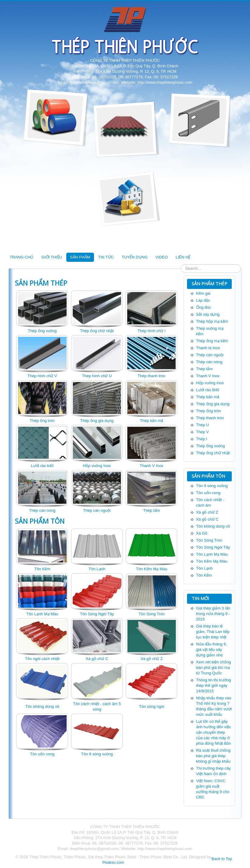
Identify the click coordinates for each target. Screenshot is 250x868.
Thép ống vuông (42, 331)
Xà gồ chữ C (97, 659)
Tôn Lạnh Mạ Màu (42, 614)
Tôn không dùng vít (42, 706)
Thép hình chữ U (97, 376)
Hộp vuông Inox (97, 466)
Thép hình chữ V (42, 376)
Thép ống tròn (42, 421)
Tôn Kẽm (42, 569)
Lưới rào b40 (42, 466)
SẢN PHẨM (80, 257)
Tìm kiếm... (181, 264)
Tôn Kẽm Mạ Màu (152, 569)
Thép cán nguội (97, 510)
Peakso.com (113, 862)
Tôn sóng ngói (151, 706)
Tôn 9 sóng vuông (97, 754)
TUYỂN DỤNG (135, 257)
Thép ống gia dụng (97, 421)
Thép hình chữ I (151, 331)
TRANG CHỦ (22, 257)
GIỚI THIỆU (52, 257)
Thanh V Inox (152, 466)
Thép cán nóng (42, 510)
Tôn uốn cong (42, 754)
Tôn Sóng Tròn (152, 614)
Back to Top (222, 859)
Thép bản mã (151, 421)
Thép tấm (152, 510)
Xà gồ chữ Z (152, 659)
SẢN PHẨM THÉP (41, 283)
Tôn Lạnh (97, 569)
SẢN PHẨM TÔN (40, 521)
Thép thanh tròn (151, 376)
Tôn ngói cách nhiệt (42, 659)
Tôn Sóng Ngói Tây (97, 614)
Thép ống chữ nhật (97, 331)
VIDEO (161, 257)
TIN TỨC (106, 257)
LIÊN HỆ (183, 257)
